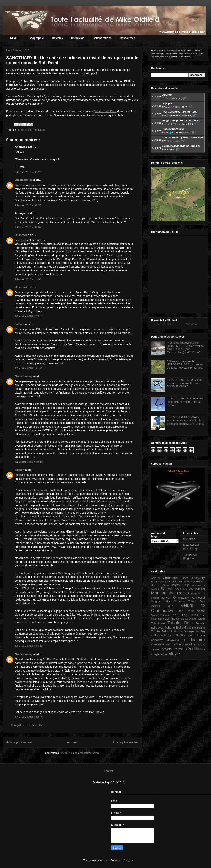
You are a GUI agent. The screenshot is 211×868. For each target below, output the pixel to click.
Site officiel (190, 539)
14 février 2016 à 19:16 (29, 646)
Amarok (156, 578)
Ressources (127, 38)
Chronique (170, 578)
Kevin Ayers (174, 589)
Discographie (35, 38)
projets (167, 649)
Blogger (128, 860)
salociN (20, 324)
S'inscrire (191, 324)
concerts (157, 640)
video (164, 654)
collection (180, 635)
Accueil (72, 742)
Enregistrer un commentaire (28, 725)
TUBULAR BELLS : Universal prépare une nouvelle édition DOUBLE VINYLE (185, 383)
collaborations (161, 635)
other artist (24, 130)
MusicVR (166, 598)
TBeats (165, 615)
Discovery (198, 578)
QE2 (170, 606)
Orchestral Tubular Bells (189, 601)
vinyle (174, 654)
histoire (198, 640)
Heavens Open (160, 585)
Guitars (200, 581)
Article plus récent (19, 742)
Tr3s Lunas (158, 623)
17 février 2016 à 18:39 (29, 717)
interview (157, 644)
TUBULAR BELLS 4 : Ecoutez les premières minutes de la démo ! (185, 402)
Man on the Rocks (170, 593)
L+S (185, 589)
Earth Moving (158, 582)
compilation (197, 635)
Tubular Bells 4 (175, 627)
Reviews (57, 38)
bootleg (200, 631)
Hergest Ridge (180, 585)
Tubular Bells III (162, 631)
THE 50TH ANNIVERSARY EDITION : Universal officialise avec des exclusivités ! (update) (186, 421)
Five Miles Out (187, 582)
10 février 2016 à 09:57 (29, 316)
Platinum (156, 606)
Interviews (78, 38)
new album (180, 644)
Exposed (172, 581)
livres (168, 645)
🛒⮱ (186, 98)
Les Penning (197, 589)
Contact (108, 771)
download (173, 640)
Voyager (189, 631)
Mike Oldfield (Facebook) (191, 547)
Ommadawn (182, 598)
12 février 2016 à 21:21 (29, 368)
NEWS (14, 38)
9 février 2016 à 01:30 (28, 205)
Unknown (21, 235)
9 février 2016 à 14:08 (28, 279)
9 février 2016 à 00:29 (28, 172)
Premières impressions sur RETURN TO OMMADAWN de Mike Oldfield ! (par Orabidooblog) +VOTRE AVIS (185, 347)
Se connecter (165, 324)
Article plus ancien (126, 742)
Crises (184, 578)
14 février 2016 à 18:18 (29, 462)
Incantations (198, 585)
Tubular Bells (180, 623)
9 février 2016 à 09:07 (28, 227)
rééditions (195, 649)
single (155, 654)
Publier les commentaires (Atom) (81, 753)
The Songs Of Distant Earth (188, 619)
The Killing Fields (184, 615)
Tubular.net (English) (190, 557)
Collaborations (102, 38)
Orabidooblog (24, 180)
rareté (179, 649)
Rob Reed (38, 130)
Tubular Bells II (196, 628)
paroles (155, 649)
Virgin (178, 631)
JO (162, 589)
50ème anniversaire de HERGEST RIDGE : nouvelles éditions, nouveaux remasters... (186, 365)
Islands (155, 589)
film (185, 640)
